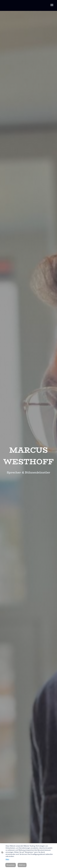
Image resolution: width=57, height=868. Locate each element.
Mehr (7, 859)
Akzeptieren (11, 865)
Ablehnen (22, 865)
